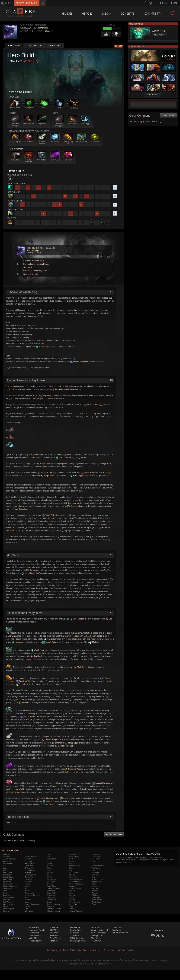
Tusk (93, 870)
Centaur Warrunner (10, 886)
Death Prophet (8, 909)
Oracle (50, 902)
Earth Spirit (29, 861)
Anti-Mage (6, 861)
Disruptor (6, 911)
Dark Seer (6, 900)
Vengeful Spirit (97, 879)
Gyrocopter (29, 879)
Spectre (72, 900)
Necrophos (51, 891)
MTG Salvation (77, 938)
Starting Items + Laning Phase (36, 264)
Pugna (72, 863)
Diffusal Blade (27, 717)
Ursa (93, 877)
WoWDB (95, 927)
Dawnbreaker (8, 904)
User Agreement (54, 950)
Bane (5, 868)
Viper (94, 884)
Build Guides (14, 46)
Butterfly (21, 684)
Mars (49, 870)
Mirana (50, 877)
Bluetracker (96, 938)
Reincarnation (75, 506)
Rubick (72, 875)
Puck (71, 859)
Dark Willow (7, 902)
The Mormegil (42, 28)
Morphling (51, 881)
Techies (72, 909)
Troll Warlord (96, 868)
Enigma (28, 872)
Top (111, 292)
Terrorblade (96, 854)
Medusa (50, 872)
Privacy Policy (69, 950)
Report (119, 46)
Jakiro (27, 891)
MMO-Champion (98, 933)
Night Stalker (52, 893)
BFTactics (75, 933)
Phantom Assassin (54, 909)
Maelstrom (50, 639)
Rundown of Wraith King (33, 261)
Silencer (73, 886)
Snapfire (73, 895)
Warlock (95, 891)
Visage (94, 886)
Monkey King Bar (50, 740)
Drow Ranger (30, 859)
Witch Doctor (97, 900)
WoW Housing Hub (100, 930)
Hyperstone (18, 642)
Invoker (28, 886)
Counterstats (35, 935)
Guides (67, 13)
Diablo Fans (117, 927)
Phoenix (73, 854)
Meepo (50, 875)
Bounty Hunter (8, 877)
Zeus (93, 904)
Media (107, 13)
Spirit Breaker (75, 902)
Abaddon (6, 854)
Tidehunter (96, 857)
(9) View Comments (114, 834)
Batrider (6, 870)
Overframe (116, 930)
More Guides (55, 46)
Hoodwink (29, 881)
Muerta (50, 884)
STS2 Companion (120, 933)
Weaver (95, 893)
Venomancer (96, 881)
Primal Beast (74, 857)
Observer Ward (73, 769)
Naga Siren (51, 886)
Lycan (49, 863)
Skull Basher (37, 656)
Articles (130, 950)
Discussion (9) (35, 46)
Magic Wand (48, 476)
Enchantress (30, 870)
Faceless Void (23, 681)
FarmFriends (55, 938)
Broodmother (8, 884)
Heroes (87, 13)
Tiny (93, 863)
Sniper (72, 897)
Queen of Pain (75, 866)
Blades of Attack (45, 464)
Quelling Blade (49, 395)
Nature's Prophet (54, 888)
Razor (72, 868)
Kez (26, 897)
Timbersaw (96, 859)
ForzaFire (54, 941)
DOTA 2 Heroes (11, 851)
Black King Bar (65, 746)
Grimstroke (29, 877)
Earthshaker (30, 863)
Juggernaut (29, 893)
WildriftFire (34, 938)
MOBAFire (34, 927)
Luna (49, 861)
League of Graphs (37, 930)
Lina (49, 854)
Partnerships (110, 950)
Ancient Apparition (79, 362)
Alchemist (6, 857)
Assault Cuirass (50, 642)
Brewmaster (7, 879)
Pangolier (51, 907)
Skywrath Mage (75, 888)
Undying (95, 875)
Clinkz (5, 893)
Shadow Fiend (75, 881)
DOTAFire (54, 930)
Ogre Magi (51, 897)
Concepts (127, 13)
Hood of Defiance (46, 798)
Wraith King (31, 61)
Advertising (82, 950)
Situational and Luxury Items (35, 271)
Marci (49, 868)
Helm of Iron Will (61, 389)
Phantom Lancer (53, 911)
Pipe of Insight (67, 798)
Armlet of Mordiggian (94, 405)
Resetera (54, 935)
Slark (71, 893)
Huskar (28, 884)
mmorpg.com (97, 935)
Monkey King (52, 879)
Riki (71, 870)
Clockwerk (7, 895)
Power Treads (88, 473)
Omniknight (51, 900)
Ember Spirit (30, 868)
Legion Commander (33, 904)
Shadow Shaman (76, 884)
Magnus (50, 866)
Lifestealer (29, 911)
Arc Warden (7, 863)
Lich (26, 909)
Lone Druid (51, 859)
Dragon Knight (30, 857)
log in (16, 840)
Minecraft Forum (78, 941)
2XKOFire (75, 935)
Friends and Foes (31, 274)
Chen (5, 891)
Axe (4, 866)
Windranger (96, 895)
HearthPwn (96, 941)
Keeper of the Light (32, 895)
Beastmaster (7, 872)
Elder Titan (29, 866)
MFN (8, 3)
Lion (49, 857)
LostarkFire (75, 930)
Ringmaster (74, 872)
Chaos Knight (8, 888)
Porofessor (34, 933)
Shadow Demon (76, 879)
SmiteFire (54, 927)
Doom (27, 854)
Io (26, 888)
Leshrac (28, 907)
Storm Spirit (74, 904)
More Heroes (153, 95)
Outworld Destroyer (55, 904)
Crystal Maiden (8, 897)
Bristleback (7, 881)
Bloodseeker (7, 875)
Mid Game (27, 267)
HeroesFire (75, 927)
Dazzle (5, 907)
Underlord (95, 872)
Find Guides (159, 35)
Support (121, 950)
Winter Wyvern (97, 897)
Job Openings (96, 950)
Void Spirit (96, 888)
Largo (27, 902)
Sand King (73, 877)
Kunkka (28, 900)
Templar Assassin (76, 911)
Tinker (94, 861)
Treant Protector (98, 866)
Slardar (72, 891)
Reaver (23, 702)
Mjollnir (94, 642)
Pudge (72, 861)
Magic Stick (104, 464)
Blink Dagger (77, 476)
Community (153, 13)
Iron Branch (12, 389)
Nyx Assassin (52, 895)
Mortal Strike (49, 515)
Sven (71, 907)
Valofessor (54, 933)
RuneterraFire (35, 941)
